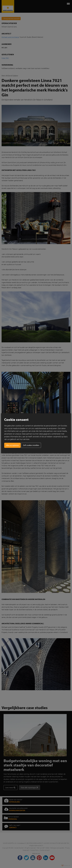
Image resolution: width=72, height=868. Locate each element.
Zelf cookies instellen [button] (31, 445)
